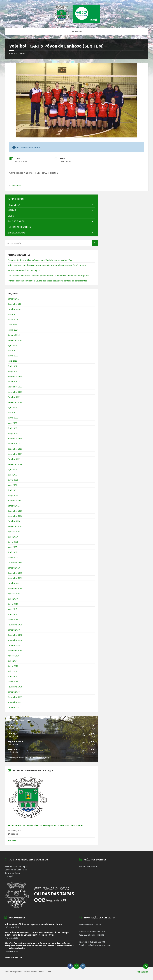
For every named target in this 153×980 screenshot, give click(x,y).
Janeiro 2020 (14, 568)
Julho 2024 (13, 314)
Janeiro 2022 (14, 444)
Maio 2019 (12, 609)
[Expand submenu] (93, 205)
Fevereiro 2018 (15, 687)
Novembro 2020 (15, 516)
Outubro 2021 (14, 459)
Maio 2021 (12, 485)
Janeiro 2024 (14, 335)
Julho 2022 (13, 413)
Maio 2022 (12, 423)
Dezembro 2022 (15, 387)
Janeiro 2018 (14, 692)
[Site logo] (76, 22)
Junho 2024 (13, 319)
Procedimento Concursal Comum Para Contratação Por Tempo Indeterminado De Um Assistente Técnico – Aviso (37, 934)
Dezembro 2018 (15, 635)
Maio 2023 (12, 361)
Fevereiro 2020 (15, 563)
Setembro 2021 (15, 464)
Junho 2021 (13, 480)
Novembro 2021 (15, 454)
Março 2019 (13, 620)
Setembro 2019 (15, 588)
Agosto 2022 (14, 407)
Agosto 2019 (14, 594)
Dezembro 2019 (15, 573)
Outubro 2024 (14, 309)
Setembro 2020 (15, 526)
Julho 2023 (13, 351)
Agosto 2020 (14, 532)
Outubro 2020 (14, 521)
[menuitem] (51, 199)
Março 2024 (13, 330)
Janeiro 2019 (14, 630)
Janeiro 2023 (14, 382)
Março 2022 (13, 433)
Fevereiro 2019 (15, 625)
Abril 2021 (12, 490)
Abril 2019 (12, 614)
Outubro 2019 (14, 583)
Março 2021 (13, 495)
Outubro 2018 (14, 645)
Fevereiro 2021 (15, 500)
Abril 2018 (12, 676)
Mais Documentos (13, 957)
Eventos (22, 54)
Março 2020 (13, 557)
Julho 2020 (13, 537)
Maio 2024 (12, 325)
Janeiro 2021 (14, 506)
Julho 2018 (13, 661)
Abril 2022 (12, 428)
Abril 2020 (12, 552)
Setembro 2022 (15, 402)
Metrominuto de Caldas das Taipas (24, 270)
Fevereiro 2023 (15, 376)
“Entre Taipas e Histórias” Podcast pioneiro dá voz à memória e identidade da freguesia (49, 276)
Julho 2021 (13, 475)
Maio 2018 (12, 671)
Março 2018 (13, 682)
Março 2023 (13, 371)
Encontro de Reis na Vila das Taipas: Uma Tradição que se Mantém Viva (40, 260)
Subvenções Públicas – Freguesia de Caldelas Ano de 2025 (34, 924)
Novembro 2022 (15, 392)
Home (12, 54)
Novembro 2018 (15, 640)
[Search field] (44, 243)
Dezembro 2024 (15, 304)
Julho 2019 (13, 599)
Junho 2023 (13, 356)
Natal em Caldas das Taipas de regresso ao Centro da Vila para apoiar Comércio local (47, 265)
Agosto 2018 (14, 656)
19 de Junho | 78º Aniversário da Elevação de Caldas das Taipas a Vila (46, 825)
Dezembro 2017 (15, 697)
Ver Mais (12, 840)
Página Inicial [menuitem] (143, 972)
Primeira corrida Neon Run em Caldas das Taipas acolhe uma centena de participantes (48, 281)
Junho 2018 (13, 666)
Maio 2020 (12, 547)
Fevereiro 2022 (15, 438)
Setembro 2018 (15, 651)
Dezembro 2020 (15, 511)
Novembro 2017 (15, 702)
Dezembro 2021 (15, 449)
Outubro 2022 (14, 397)
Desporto (17, 185)
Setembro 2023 (15, 340)
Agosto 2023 (14, 345)
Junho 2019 (13, 604)
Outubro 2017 (14, 707)
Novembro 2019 (15, 578)
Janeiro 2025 (14, 299)
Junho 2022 (13, 418)
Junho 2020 (13, 542)
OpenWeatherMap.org (39, 758)
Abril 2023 (12, 366)
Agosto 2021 (14, 469)
